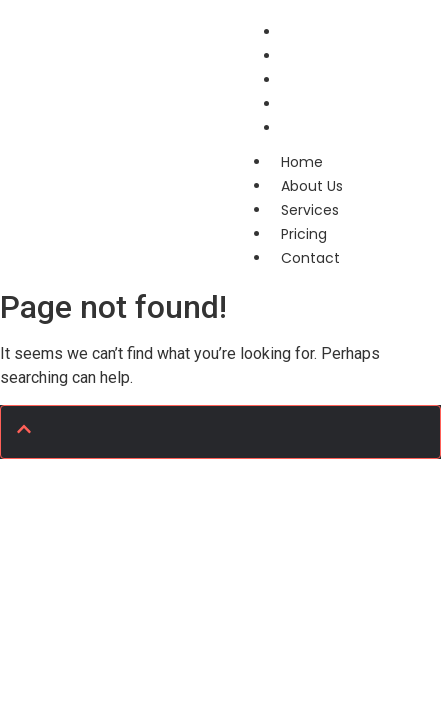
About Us (312, 186)
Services (310, 210)
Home (302, 162)
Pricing (304, 234)
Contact (312, 128)
